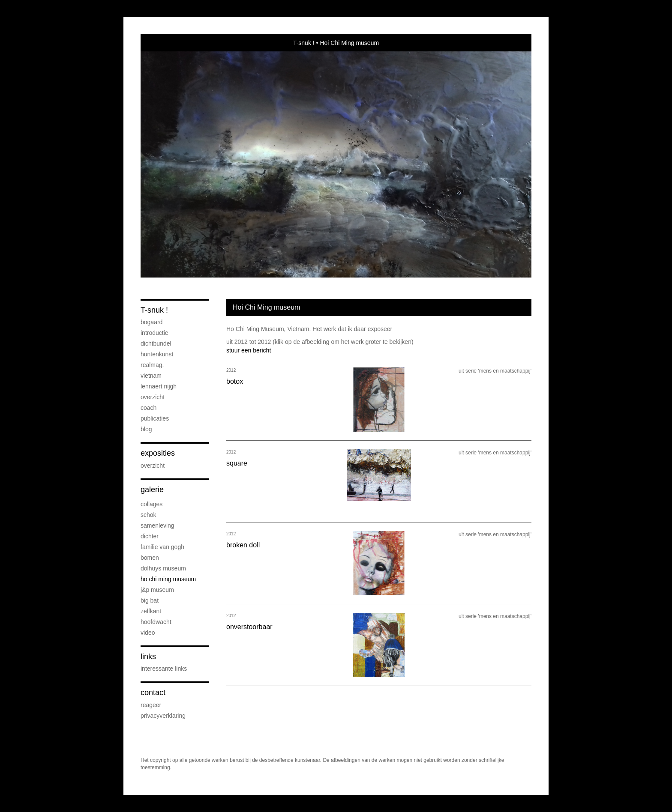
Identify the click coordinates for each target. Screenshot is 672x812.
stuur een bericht (249, 350)
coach (148, 408)
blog (146, 429)
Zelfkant (151, 611)
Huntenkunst (157, 354)
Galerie (152, 490)
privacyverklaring (163, 716)
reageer (151, 705)
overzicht (153, 397)
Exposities (158, 453)
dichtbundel (156, 343)
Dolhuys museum (163, 568)
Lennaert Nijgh (159, 386)
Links (148, 657)
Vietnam (151, 376)
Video (148, 633)
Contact (153, 693)
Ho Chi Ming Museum (168, 579)
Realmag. (152, 365)
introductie (154, 333)
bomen (150, 558)
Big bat (150, 600)
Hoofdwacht (156, 622)
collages (151, 504)
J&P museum (157, 590)
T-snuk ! (304, 43)
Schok (148, 515)
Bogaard (151, 322)
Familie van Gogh (162, 547)
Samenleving (157, 525)
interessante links (164, 669)
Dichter (150, 536)
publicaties (155, 418)
